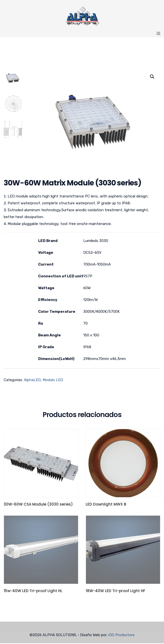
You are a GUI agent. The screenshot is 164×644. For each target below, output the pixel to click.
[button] (152, 77)
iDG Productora (121, 636)
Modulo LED (53, 381)
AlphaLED (32, 381)
